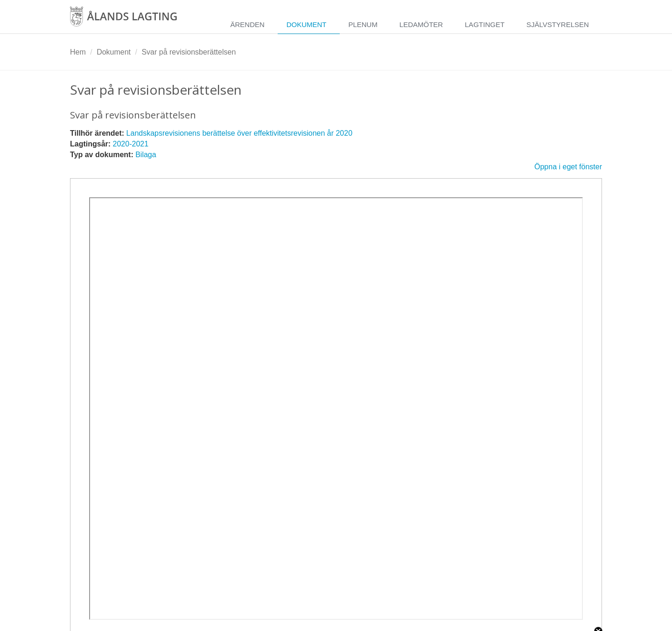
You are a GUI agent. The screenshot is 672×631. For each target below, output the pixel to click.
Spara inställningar (105, 622)
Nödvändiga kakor (108, 580)
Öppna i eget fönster (568, 167)
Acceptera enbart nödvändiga (482, 622)
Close (598, 543)
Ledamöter (421, 24)
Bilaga (146, 155)
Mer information (193, 561)
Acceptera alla (573, 622)
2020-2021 (131, 144)
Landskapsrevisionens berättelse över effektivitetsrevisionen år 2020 (239, 133)
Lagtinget (485, 24)
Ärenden (247, 24)
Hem (78, 52)
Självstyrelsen (558, 24)
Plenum (363, 24)
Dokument (307, 24)
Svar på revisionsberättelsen (189, 52)
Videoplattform (101, 591)
